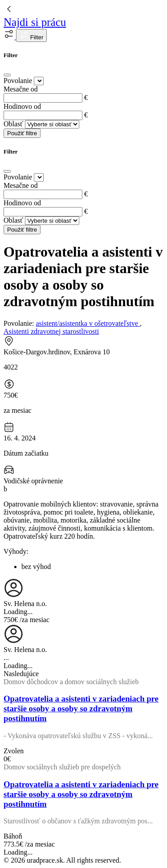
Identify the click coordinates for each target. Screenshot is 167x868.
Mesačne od (21, 89)
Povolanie (18, 81)
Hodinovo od (22, 106)
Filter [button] (31, 35)
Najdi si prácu (35, 22)
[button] (10, 37)
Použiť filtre (22, 133)
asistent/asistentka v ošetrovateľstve (88, 323)
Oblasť (13, 124)
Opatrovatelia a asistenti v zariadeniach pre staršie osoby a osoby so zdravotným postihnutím (81, 708)
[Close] (7, 75)
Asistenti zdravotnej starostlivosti (51, 331)
